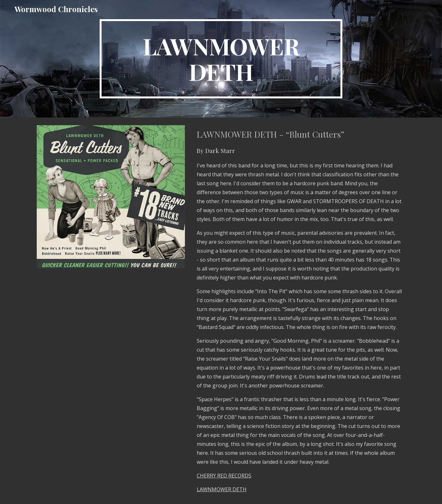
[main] (221, 59)
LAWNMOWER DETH (222, 489)
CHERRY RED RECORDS (224, 476)
